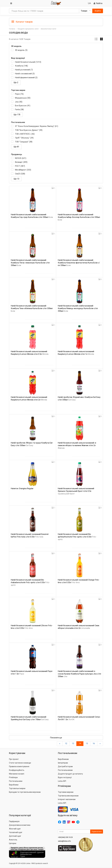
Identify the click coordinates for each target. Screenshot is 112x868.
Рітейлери (13, 777)
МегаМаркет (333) (23, 170)
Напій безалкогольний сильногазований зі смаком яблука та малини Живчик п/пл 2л (77, 445)
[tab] (56, 22)
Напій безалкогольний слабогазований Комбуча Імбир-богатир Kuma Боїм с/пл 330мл (79, 217)
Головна (12, 29)
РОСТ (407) (20, 166)
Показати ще (56, 738)
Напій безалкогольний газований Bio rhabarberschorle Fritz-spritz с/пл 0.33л (30, 582)
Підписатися (97, 832)
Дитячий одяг (15, 836)
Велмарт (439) (21, 162)
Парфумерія (14, 821)
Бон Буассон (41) (23, 106)
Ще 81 (16, 147)
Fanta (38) (19, 109)
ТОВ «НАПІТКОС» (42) (25, 134)
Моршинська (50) (23, 98)
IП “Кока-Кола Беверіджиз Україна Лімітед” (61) (37, 126)
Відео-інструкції (65, 777)
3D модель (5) (21, 50)
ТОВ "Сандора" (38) (24, 142)
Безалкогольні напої (49, 29)
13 (73, 743)
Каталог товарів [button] (22, 22)
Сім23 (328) (20, 174)
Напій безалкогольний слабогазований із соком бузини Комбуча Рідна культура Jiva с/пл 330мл (79, 674)
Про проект (14, 759)
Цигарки (13, 843)
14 (80, 743)
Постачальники (16, 781)
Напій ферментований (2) (26, 78)
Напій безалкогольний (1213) (28, 62)
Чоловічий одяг (16, 832)
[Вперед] (100, 744)
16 (94, 743)
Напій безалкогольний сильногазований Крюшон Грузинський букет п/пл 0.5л (76, 491)
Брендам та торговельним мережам (25, 792)
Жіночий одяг (15, 829)
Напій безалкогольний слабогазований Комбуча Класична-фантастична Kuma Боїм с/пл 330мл (79, 263)
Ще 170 (17, 115)
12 (66, 743)
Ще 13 (16, 179)
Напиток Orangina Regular (22, 488)
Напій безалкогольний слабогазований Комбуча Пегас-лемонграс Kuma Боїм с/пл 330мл (30, 263)
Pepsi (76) (19, 94)
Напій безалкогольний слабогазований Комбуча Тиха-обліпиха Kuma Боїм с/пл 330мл (32, 308)
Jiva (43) (19, 102)
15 (87, 743)
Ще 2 (16, 82)
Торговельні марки (17, 788)
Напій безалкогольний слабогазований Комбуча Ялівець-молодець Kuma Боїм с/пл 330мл (78, 308)
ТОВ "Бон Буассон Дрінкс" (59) (29, 130)
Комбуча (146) (21, 66)
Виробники (14, 785)
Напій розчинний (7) (24, 70)
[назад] (60, 744)
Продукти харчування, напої (28, 29)
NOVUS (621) (21, 158)
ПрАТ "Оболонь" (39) (24, 138)
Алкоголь (13, 840)
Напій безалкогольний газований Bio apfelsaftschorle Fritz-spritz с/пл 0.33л (77, 537)
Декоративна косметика (20, 825)
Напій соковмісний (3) (25, 74)
